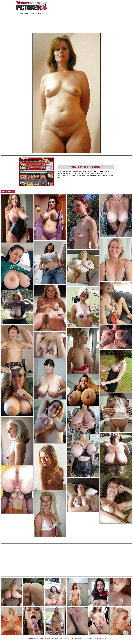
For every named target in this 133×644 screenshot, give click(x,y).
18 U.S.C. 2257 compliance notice (94, 638)
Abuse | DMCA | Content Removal (69, 638)
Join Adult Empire (86, 167)
